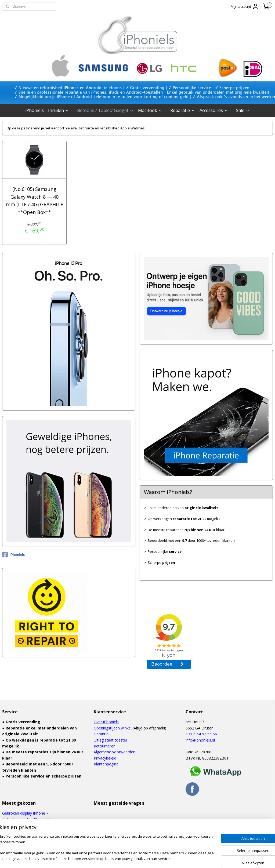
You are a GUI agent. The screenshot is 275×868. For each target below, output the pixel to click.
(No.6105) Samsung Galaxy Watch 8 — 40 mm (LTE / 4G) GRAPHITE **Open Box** (35, 201)
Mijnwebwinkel (192, 858)
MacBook (150, 110)
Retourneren (105, 746)
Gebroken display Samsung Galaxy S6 (35, 837)
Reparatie (183, 110)
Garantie (101, 734)
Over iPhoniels (106, 722)
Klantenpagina (106, 764)
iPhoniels (35, 110)
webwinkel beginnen (146, 858)
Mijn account (245, 6)
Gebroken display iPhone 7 (25, 813)
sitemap (114, 858)
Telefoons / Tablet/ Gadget (104, 110)
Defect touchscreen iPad (24, 831)
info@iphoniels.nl (200, 740)
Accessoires (214, 110)
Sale (243, 110)
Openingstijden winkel (113, 728)
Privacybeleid (105, 758)
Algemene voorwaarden (115, 752)
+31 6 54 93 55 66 (201, 734)
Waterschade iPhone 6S (23, 825)
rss (125, 858)
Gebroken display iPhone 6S (26, 819)
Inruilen (59, 110)
